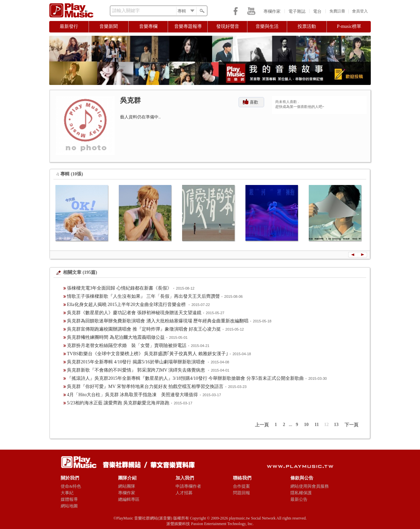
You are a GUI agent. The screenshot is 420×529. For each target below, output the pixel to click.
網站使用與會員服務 (310, 486)
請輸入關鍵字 (126, 11)
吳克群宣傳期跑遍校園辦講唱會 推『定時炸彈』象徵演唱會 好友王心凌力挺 (144, 329)
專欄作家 (272, 11)
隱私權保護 (301, 493)
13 (336, 425)
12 (326, 425)
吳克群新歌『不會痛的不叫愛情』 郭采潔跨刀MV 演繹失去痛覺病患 (137, 370)
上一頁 (262, 425)
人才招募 (184, 493)
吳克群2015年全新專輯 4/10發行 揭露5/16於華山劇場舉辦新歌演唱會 (136, 362)
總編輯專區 (129, 499)
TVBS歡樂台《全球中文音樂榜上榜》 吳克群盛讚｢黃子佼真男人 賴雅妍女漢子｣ (147, 354)
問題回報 (241, 493)
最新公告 (299, 499)
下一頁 (351, 425)
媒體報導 (69, 499)
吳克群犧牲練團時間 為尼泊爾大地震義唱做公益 (116, 337)
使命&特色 (71, 486)
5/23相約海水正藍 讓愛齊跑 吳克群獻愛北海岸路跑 (118, 403)
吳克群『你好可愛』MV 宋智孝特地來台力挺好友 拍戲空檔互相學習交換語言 (145, 387)
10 (306, 425)
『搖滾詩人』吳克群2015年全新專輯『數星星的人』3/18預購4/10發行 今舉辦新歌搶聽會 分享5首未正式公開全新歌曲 (185, 378)
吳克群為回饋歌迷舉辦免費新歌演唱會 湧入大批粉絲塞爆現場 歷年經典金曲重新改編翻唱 (158, 321)
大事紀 (67, 493)
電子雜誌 (297, 11)
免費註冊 (337, 11)
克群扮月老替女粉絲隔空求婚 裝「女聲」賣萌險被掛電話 (127, 346)
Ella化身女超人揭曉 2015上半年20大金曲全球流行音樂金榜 (127, 305)
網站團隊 (127, 486)
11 (317, 425)
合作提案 (241, 486)
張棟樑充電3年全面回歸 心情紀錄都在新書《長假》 (119, 288)
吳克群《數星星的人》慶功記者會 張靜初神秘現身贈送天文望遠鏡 (134, 313)
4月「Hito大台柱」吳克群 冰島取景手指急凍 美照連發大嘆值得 (132, 395)
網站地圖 (69, 506)
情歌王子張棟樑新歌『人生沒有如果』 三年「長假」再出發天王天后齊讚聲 (143, 296)
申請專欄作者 (188, 486)
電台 (317, 11)
